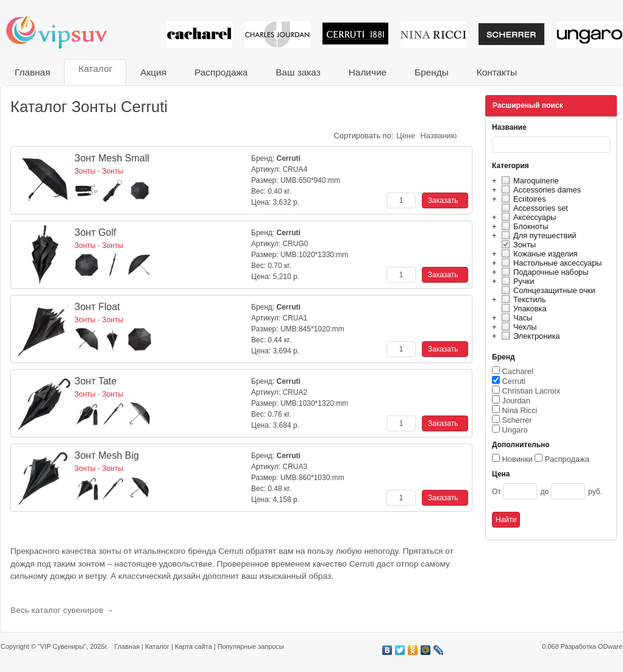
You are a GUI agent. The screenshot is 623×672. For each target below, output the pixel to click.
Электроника (529, 336)
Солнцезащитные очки (546, 290)
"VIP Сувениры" (62, 646)
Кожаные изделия (538, 254)
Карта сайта (194, 646)
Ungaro (515, 430)
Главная (32, 72)
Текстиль (522, 299)
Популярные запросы (251, 646)
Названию (439, 136)
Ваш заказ (298, 72)
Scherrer (517, 420)
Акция (153, 72)
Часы (515, 318)
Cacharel (518, 371)
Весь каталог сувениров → (62, 610)
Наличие (368, 72)
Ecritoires (522, 199)
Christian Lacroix (531, 391)
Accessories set (533, 208)
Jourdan (516, 401)
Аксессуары (527, 217)
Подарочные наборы (543, 272)
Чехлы (517, 327)
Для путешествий (537, 235)
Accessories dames (539, 190)
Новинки (518, 459)
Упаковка (522, 309)
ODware (610, 646)
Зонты (517, 245)
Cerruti (514, 381)
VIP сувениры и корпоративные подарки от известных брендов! (65, 32)
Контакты (497, 72)
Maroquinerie (529, 181)
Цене (406, 136)
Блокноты (523, 226)
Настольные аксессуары (550, 263)
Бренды (432, 72)
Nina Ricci (520, 410)
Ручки (516, 281)
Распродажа (221, 72)
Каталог (95, 69)
